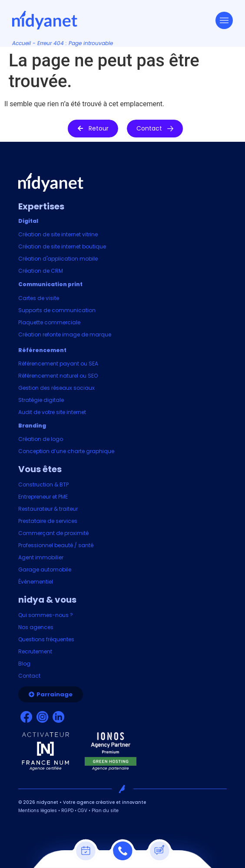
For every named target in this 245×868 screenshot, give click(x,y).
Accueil (22, 43)
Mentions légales (38, 811)
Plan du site (105, 811)
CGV (83, 811)
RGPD (67, 811)
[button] (93, 129)
